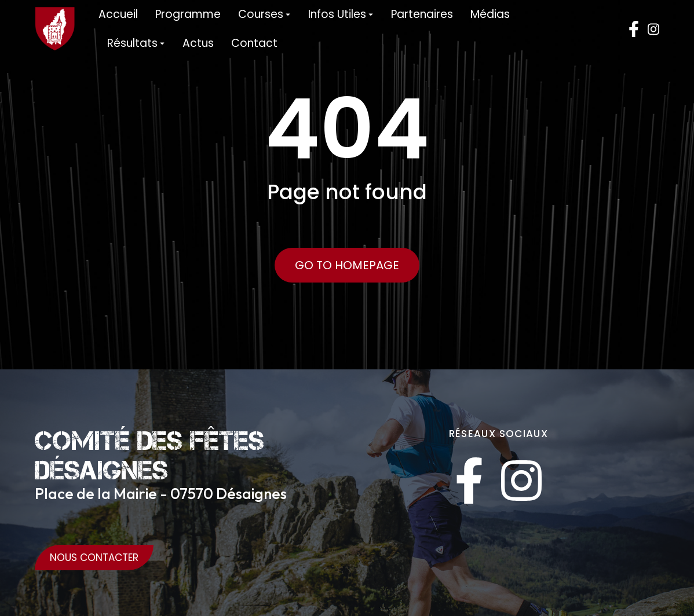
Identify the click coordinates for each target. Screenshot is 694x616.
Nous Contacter (94, 558)
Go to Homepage (347, 265)
